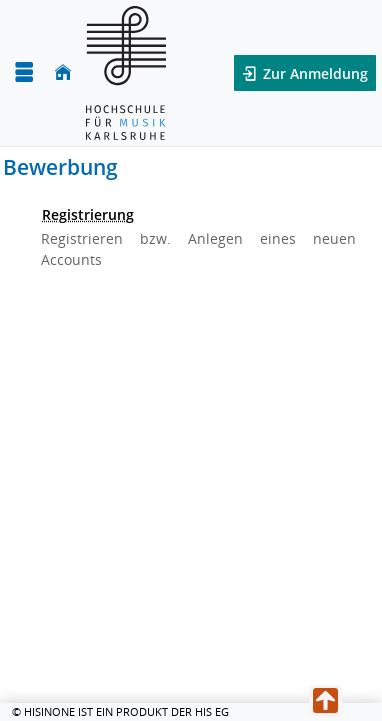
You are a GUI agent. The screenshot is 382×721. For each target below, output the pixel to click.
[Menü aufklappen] (24, 72)
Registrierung (88, 214)
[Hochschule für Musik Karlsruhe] (126, 73)
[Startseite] (63, 72)
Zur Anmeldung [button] (313, 73)
